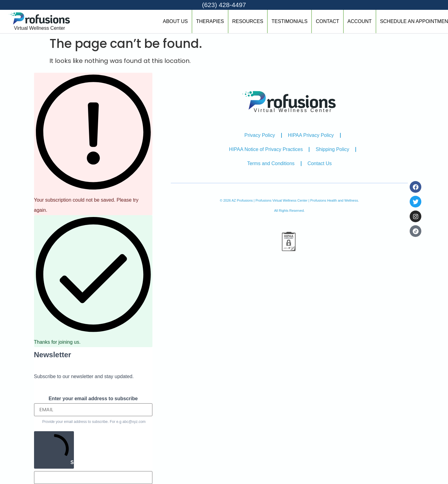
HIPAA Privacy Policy (311, 135)
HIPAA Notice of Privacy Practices (266, 149)
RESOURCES (248, 21)
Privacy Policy (260, 135)
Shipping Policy (332, 149)
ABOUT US (175, 21)
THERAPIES (210, 21)
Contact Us (320, 163)
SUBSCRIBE (57, 449)
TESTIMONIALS (290, 21)
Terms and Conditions (271, 163)
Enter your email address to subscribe (93, 399)
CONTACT (327, 21)
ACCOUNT (360, 21)
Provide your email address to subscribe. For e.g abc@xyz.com (94, 422)
